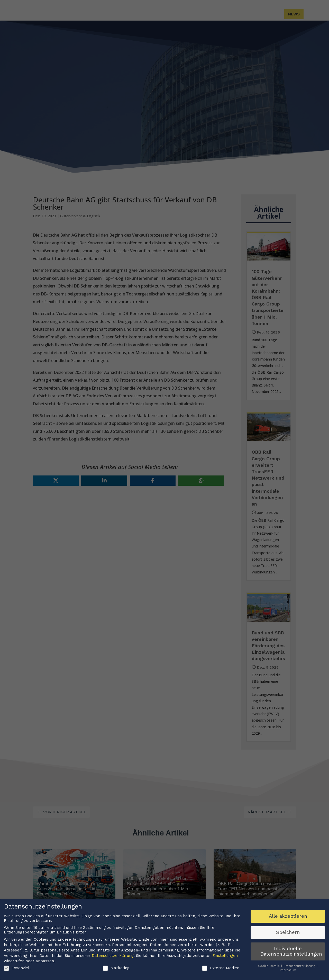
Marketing (116, 976)
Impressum (288, 978)
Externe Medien (221, 976)
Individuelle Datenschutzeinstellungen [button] (291, 959)
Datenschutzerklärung (113, 963)
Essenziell (17, 976)
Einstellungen (225, 963)
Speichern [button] (288, 940)
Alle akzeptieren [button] (288, 924)
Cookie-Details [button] (269, 974)
